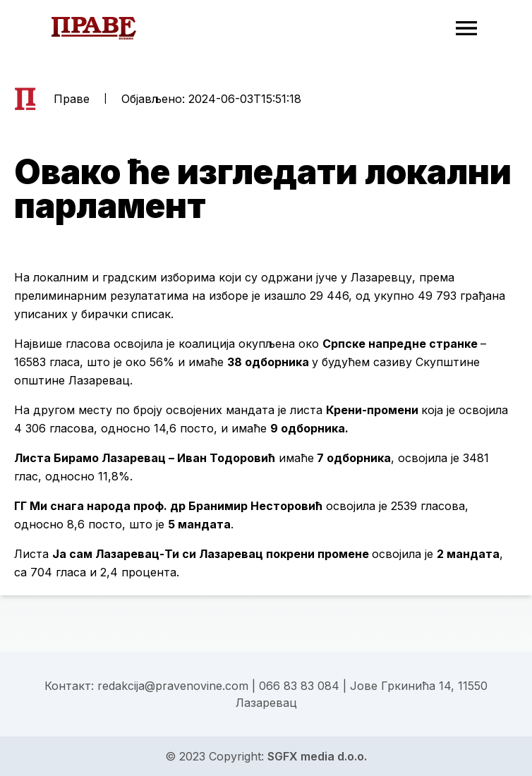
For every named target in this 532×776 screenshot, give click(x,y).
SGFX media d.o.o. (317, 756)
